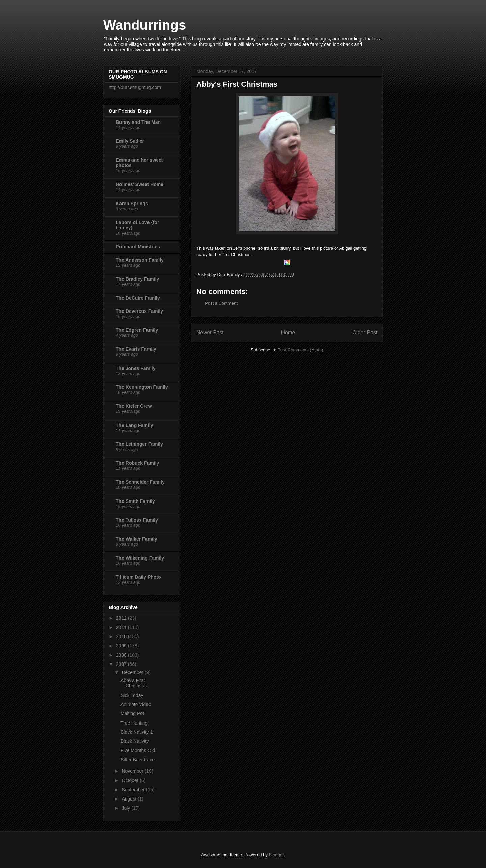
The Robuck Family (137, 463)
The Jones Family (136, 368)
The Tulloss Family (137, 520)
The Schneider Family (140, 482)
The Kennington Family (142, 387)
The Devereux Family (139, 311)
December (133, 672)
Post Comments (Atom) (300, 350)
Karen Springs (132, 204)
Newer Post (210, 333)
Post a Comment (221, 303)
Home (288, 333)
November (133, 771)
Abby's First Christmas (134, 683)
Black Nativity (135, 741)
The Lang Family (134, 425)
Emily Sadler (130, 141)
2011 (122, 627)
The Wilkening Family (140, 558)
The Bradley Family (137, 279)
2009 (122, 646)
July (126, 808)
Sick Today (132, 695)
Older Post (365, 333)
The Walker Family (136, 539)
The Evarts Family (136, 349)
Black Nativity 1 (137, 732)
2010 (122, 636)
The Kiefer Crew (134, 406)
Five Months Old (138, 750)
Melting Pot (132, 713)
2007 (122, 664)
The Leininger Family (139, 444)
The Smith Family (135, 501)
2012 (122, 618)
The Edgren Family (137, 330)
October (131, 780)
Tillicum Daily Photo (138, 577)
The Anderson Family (140, 260)
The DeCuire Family (138, 298)
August (129, 799)
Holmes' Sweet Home (140, 184)
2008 (122, 655)
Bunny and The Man (138, 122)
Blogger (276, 855)
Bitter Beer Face (138, 760)
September (134, 790)
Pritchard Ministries (138, 247)
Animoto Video (136, 704)
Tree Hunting (134, 723)
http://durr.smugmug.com (135, 87)
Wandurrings (145, 25)
